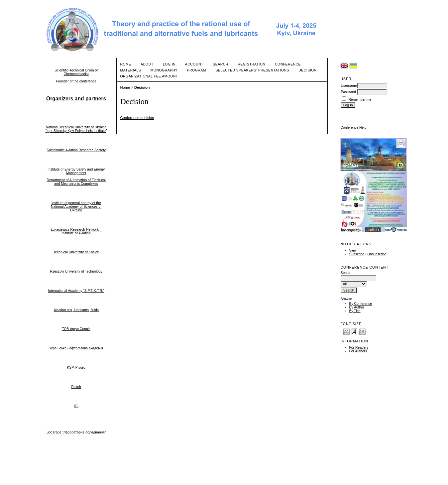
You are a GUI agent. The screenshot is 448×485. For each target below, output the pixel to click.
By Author (356, 307)
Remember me (360, 100)
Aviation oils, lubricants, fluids (76, 310)
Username (349, 86)
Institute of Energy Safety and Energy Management (76, 171)
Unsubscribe (377, 254)
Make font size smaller (346, 331)
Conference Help (353, 127)
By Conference (360, 304)
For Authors (358, 351)
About (147, 64)
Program (197, 70)
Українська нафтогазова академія (76, 348)
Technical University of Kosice (76, 252)
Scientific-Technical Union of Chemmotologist (76, 72)
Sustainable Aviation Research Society (76, 150)
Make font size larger (362, 331)
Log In (169, 64)
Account (194, 64)
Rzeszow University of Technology (76, 271)
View (353, 250)
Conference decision (137, 118)
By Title (355, 311)
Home (125, 64)
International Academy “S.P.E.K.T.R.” (76, 291)
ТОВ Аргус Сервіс (76, 329)
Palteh (76, 387)
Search (220, 64)
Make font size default (354, 331)
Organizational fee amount (149, 76)
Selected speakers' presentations (252, 70)
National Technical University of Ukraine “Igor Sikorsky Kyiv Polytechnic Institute (76, 129)
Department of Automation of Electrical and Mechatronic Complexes (76, 182)
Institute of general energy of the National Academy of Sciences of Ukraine (76, 207)
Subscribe (357, 254)
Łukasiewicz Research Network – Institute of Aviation (76, 231)
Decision (307, 70)
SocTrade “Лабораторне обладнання (76, 432)
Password (348, 92)
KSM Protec (76, 367)
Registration (251, 64)
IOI (76, 406)
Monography (164, 70)
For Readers (359, 348)
